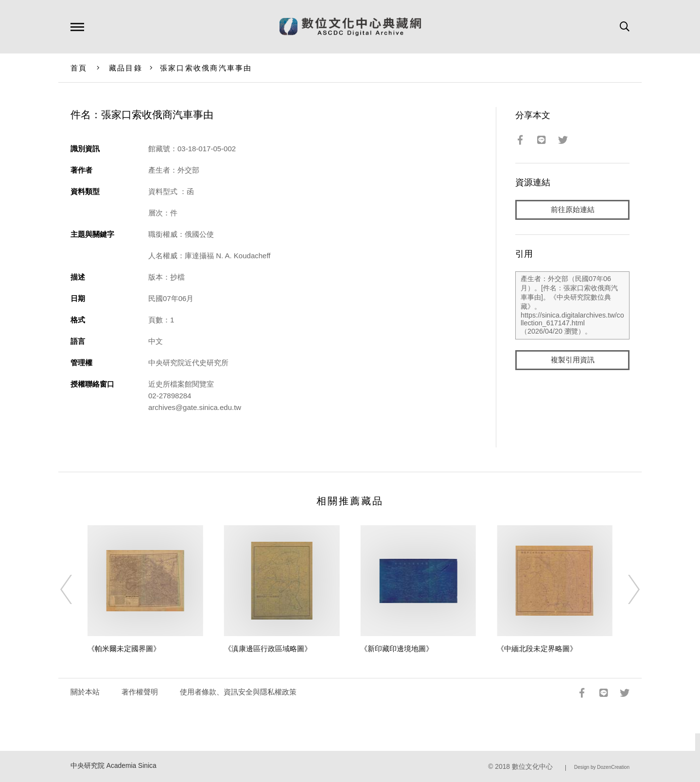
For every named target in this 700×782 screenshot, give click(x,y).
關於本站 (85, 692)
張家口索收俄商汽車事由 (206, 68)
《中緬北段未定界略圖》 (537, 649)
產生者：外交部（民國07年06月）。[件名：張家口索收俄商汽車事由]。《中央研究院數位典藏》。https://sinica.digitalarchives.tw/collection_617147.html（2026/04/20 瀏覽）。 (572, 306)
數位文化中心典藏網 (350, 27)
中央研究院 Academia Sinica (114, 766)
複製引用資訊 (573, 361)
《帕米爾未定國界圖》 (124, 649)
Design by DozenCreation (602, 767)
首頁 (79, 68)
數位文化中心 (532, 767)
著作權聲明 (140, 692)
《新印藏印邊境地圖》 (397, 649)
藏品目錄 (126, 68)
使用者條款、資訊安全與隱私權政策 (238, 692)
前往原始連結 (573, 210)
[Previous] (75, 589)
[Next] (625, 589)
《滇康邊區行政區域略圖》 (268, 649)
